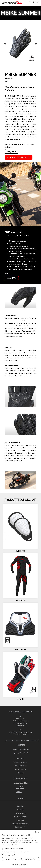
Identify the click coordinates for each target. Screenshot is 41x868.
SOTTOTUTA (21, 600)
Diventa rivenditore (20, 762)
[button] (20, 864)
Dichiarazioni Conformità (20, 824)
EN (37, 2)
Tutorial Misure (21, 813)
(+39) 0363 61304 (22, 753)
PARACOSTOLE (20, 650)
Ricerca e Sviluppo (20, 817)
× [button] (39, 832)
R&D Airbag (21, 820)
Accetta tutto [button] (11, 859)
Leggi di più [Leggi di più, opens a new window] (13, 845)
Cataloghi (20, 810)
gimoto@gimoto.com (22, 749)
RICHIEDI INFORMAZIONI (19, 158)
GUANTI (20, 699)
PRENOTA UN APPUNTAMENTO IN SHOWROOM (22, 740)
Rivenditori (20, 806)
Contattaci (21, 773)
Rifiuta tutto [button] (30, 859)
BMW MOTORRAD (20, 787)
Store (21, 803)
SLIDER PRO (21, 551)
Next (36, 44)
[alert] (20, 849)
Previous (5, 44)
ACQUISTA (12, 151)
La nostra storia (20, 769)
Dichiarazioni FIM (21, 827)
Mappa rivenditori (21, 766)
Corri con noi (20, 759)
